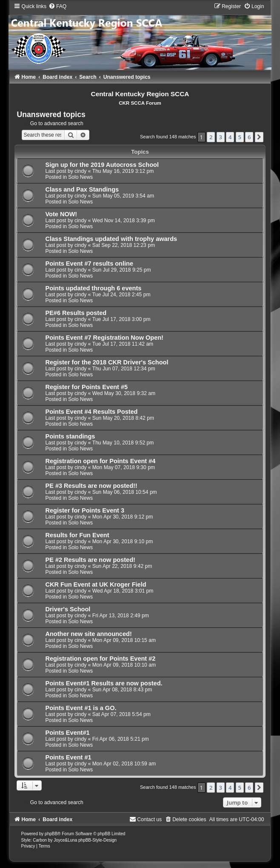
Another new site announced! (88, 634)
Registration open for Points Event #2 (100, 659)
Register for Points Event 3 (85, 510)
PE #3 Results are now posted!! (91, 486)
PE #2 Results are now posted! (90, 560)
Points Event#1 (67, 733)
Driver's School (68, 609)
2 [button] (211, 137)
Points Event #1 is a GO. (81, 708)
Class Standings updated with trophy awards (111, 239)
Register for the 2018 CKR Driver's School (107, 362)
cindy (80, 171)
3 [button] (221, 137)
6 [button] (249, 137)
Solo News (80, 177)
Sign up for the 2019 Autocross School (102, 165)
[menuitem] (57, 6)
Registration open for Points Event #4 (100, 461)
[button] (259, 137)
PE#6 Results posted (76, 313)
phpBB (51, 834)
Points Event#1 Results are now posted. (104, 683)
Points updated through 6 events (93, 288)
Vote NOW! (61, 214)
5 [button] (240, 137)
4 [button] (230, 137)
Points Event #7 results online (89, 264)
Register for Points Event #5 (86, 387)
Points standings (70, 436)
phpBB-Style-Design (97, 840)
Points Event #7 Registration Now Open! (104, 338)
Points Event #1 (68, 757)
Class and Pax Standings (82, 189)
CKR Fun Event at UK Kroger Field (96, 584)
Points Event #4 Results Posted (91, 412)
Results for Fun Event (77, 535)
